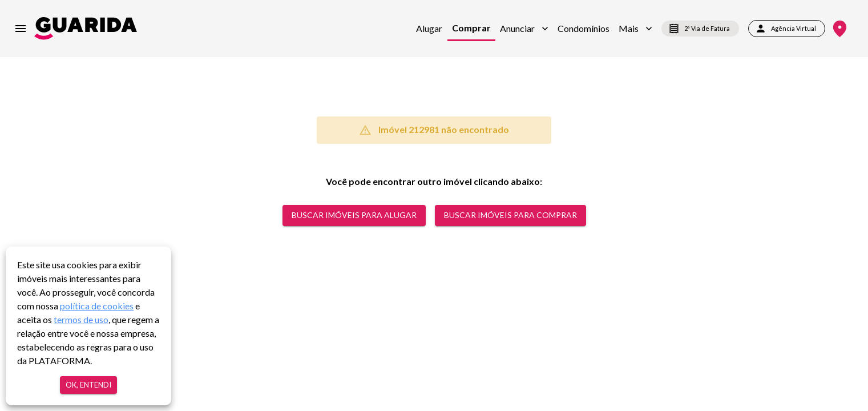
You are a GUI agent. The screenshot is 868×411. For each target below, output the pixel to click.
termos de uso (81, 319)
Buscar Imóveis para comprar (510, 215)
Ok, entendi (88, 385)
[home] (86, 28)
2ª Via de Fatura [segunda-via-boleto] (700, 29)
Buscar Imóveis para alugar (354, 215)
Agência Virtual (787, 29)
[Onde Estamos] (840, 29)
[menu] (21, 29)
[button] (524, 29)
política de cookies (97, 306)
